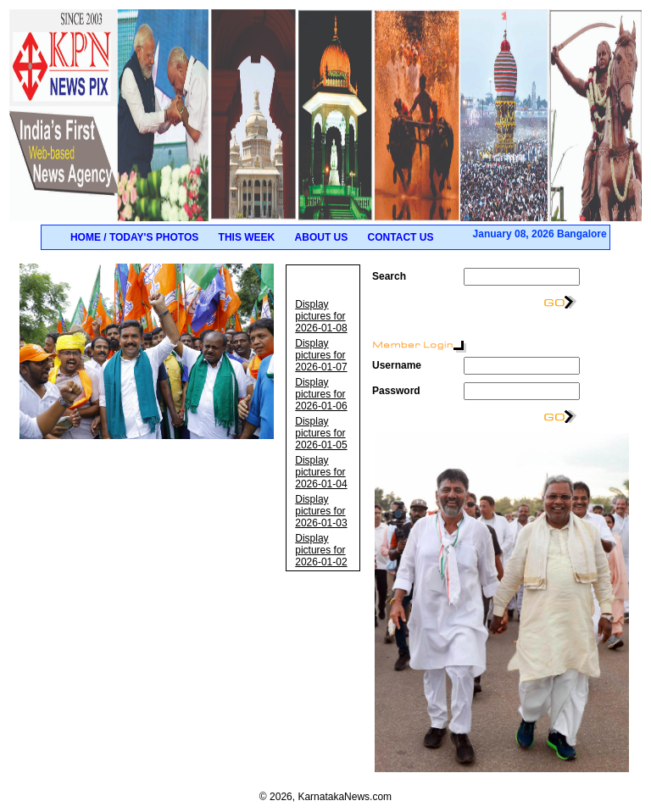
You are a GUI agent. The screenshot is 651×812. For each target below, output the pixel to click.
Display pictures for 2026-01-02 (321, 550)
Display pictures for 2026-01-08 (321, 316)
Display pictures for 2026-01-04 (321, 472)
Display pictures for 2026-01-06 (321, 394)
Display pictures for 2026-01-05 (321, 433)
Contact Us (401, 237)
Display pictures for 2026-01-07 (321, 355)
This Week (247, 237)
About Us (322, 237)
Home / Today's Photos (134, 237)
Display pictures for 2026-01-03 (321, 511)
